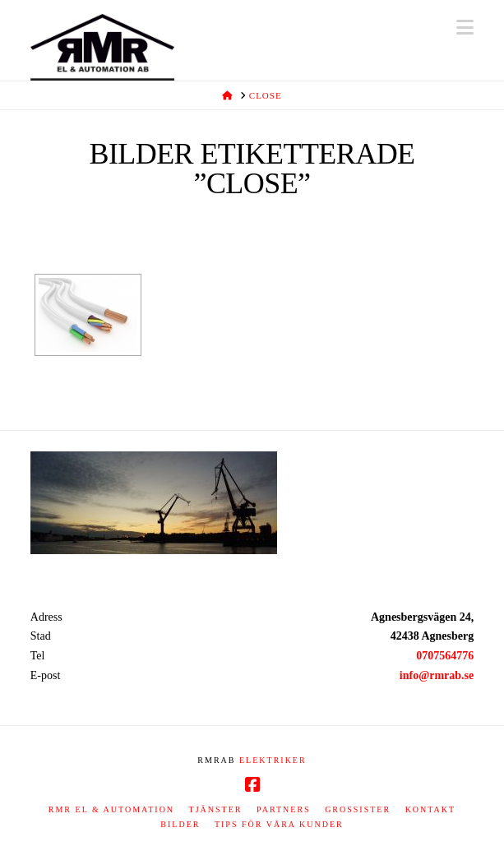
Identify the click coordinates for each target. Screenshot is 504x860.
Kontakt (431, 809)
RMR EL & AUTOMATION (111, 809)
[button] (465, 28)
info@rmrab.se (437, 675)
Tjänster (216, 809)
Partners (284, 809)
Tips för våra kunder (279, 824)
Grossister (358, 809)
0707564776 (445, 656)
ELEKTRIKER (273, 760)
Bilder (180, 824)
